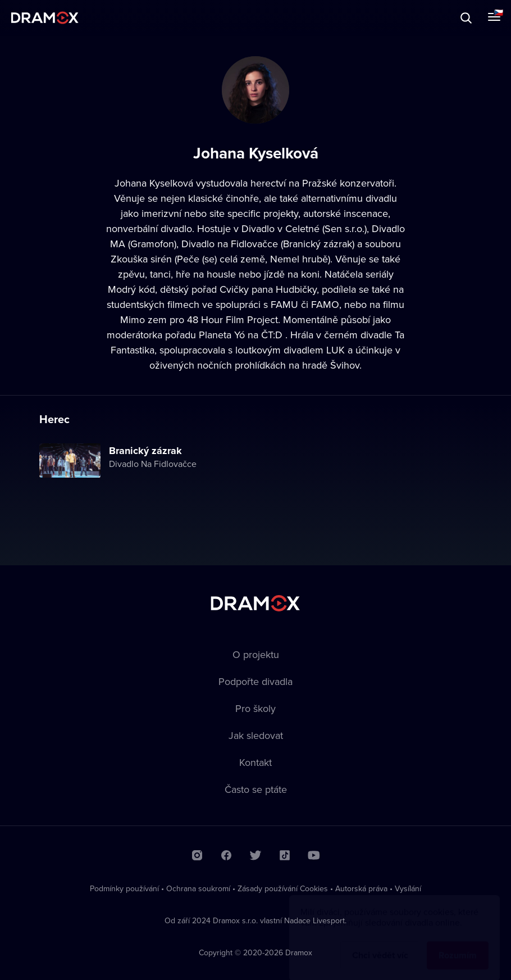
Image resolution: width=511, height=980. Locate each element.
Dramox (45, 18)
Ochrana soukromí (198, 888)
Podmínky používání (124, 888)
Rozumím (458, 944)
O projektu (256, 654)
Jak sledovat (256, 735)
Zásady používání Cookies (283, 888)
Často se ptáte (256, 789)
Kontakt (255, 762)
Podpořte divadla (255, 681)
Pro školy (255, 708)
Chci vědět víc (380, 944)
